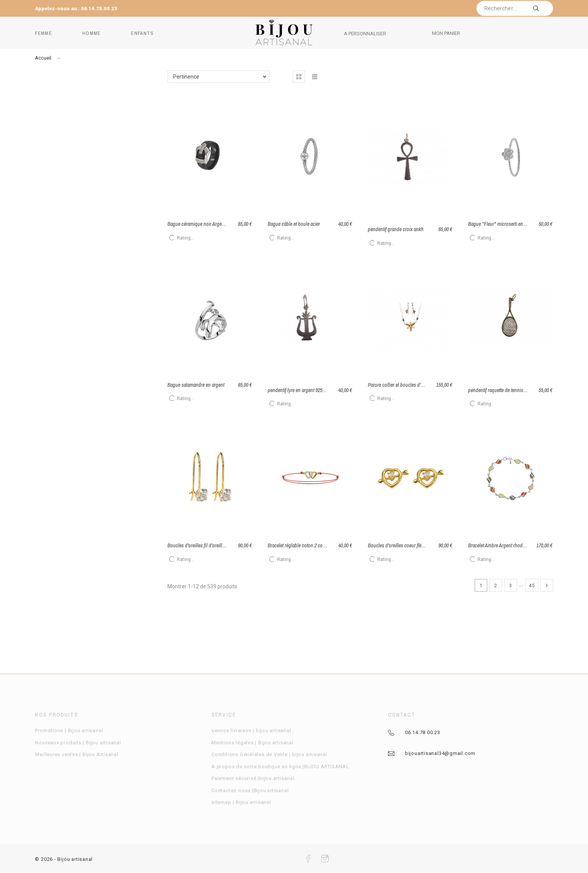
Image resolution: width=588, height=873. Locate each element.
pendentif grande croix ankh (396, 229)
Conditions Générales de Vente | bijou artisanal (269, 754)
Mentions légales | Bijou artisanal (252, 743)
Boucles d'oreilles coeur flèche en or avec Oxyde (416, 545)
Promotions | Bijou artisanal (69, 730)
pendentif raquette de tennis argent (502, 390)
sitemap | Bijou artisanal (241, 802)
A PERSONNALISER (365, 34)
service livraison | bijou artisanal (251, 730)
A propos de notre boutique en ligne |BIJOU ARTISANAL (280, 767)
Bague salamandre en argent (196, 385)
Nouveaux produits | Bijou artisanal (78, 743)
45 (532, 585)
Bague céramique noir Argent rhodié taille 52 (211, 224)
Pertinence (186, 77)
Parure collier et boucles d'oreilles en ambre (411, 385)
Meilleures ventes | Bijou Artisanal (76, 754)
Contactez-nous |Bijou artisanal (250, 790)
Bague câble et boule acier (294, 224)
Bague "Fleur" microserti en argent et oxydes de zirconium (526, 224)
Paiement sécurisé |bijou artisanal (253, 778)
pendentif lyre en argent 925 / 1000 (301, 390)
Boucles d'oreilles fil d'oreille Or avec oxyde (211, 545)
